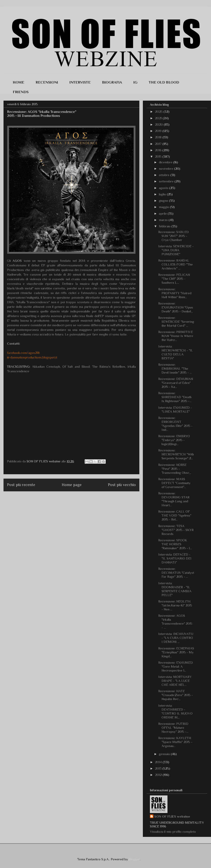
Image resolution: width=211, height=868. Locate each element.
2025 (159, 111)
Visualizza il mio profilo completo (173, 831)
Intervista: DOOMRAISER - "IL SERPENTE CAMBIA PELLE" (175, 589)
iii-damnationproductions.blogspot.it (32, 357)
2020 (159, 124)
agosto (164, 188)
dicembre (166, 162)
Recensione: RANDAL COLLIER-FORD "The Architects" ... (176, 264)
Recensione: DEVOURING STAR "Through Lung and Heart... (174, 499)
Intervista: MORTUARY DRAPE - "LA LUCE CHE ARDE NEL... (175, 681)
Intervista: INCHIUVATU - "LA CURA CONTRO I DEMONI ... (176, 638)
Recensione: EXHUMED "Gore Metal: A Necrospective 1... (176, 666)
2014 (159, 762)
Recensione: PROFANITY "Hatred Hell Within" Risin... (175, 293)
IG (135, 82)
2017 (159, 144)
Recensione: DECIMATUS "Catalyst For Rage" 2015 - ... (176, 573)
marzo (164, 220)
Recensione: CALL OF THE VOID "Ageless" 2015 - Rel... (175, 515)
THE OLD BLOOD (164, 82)
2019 (159, 131)
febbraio (165, 226)
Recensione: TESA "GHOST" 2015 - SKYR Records (176, 530)
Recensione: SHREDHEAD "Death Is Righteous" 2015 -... (175, 397)
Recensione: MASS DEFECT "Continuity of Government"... (174, 483)
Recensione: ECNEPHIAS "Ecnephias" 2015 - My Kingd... (176, 652)
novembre (166, 168)
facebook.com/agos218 (23, 353)
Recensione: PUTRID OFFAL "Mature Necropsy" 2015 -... (173, 728)
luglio (163, 194)
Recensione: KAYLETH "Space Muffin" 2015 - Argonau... (175, 742)
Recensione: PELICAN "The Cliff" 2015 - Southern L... (174, 279)
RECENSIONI (47, 82)
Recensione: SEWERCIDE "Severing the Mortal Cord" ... (176, 322)
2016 (159, 150)
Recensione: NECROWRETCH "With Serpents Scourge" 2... (176, 454)
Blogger (134, 859)
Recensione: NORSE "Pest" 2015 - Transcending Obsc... (175, 469)
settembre (167, 181)
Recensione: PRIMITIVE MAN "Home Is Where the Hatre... (176, 336)
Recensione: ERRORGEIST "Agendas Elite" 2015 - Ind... (175, 424)
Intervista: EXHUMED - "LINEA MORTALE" (175, 409)
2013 (159, 768)
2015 (159, 156)
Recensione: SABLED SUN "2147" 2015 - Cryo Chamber (174, 236)
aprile (163, 213)
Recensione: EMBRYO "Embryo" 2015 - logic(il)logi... (174, 440)
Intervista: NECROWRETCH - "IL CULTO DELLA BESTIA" (176, 352)
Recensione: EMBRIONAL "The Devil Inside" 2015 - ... (175, 368)
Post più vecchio (122, 485)
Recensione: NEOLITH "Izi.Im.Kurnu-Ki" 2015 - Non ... (175, 605)
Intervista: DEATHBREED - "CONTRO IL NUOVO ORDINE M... (175, 711)
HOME (18, 82)
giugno (164, 201)
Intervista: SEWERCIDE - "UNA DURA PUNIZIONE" (176, 250)
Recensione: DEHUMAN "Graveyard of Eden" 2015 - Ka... (176, 383)
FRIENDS (21, 91)
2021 (159, 118)
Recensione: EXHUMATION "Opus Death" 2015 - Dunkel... (176, 307)
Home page (72, 485)
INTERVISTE (80, 82)
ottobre (165, 175)
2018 (159, 137)
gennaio (165, 754)
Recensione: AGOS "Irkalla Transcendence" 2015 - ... (175, 621)
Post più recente (21, 485)
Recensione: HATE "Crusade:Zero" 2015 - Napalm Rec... (176, 695)
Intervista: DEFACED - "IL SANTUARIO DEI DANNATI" (175, 558)
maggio (164, 207)
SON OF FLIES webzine (172, 816)
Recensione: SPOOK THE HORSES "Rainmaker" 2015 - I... (175, 544)
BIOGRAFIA (112, 82)
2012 (159, 775)
